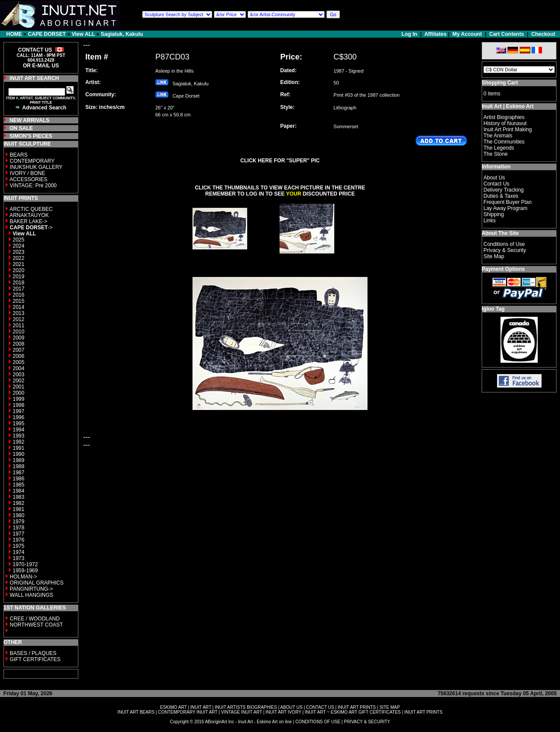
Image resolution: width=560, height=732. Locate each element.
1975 (19, 546)
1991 (19, 448)
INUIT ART (201, 707)
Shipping (494, 214)
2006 (19, 356)
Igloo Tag (493, 309)
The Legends (499, 148)
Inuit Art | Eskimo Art (507, 106)
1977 (19, 534)
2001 (19, 387)
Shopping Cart (500, 83)
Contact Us (496, 184)
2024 (19, 246)
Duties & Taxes (501, 196)
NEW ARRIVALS (30, 120)
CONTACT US (320, 707)
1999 (19, 399)
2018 (19, 283)
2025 (19, 240)
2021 (19, 264)
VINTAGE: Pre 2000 (33, 186)
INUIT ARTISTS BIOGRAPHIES (246, 707)
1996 (19, 417)
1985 (19, 485)
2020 (19, 270)
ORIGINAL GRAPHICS (37, 583)
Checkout (543, 34)
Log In (410, 34)
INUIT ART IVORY (283, 712)
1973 (19, 558)
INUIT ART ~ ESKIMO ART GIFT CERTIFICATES (353, 712)
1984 (19, 491)
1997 (19, 411)
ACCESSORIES (29, 179)
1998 (19, 405)
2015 (19, 301)
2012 (19, 319)
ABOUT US (291, 707)
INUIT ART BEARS (136, 712)
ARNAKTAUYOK (29, 215)
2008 (19, 344)
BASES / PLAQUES (33, 653)
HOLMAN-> (23, 577)
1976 (19, 540)
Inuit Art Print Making (508, 130)
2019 (19, 277)
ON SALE (21, 128)
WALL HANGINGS (31, 595)
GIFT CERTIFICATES (35, 659)
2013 (19, 313)
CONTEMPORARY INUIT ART (188, 712)
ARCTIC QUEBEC (31, 209)
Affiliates (436, 34)
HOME (14, 34)
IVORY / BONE (27, 173)
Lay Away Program (506, 208)
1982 (19, 503)
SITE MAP (390, 707)
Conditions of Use (504, 244)
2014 (19, 307)
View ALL (83, 34)
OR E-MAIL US (41, 66)
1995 (19, 424)
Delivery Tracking (504, 190)
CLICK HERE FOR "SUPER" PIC (280, 161)
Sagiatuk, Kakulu (122, 34)
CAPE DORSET (47, 34)
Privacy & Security (505, 250)
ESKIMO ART (173, 707)
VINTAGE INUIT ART (241, 712)
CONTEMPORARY (32, 161)
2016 (19, 295)
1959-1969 (25, 571)
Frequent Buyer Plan (507, 202)
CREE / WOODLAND (34, 619)
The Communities (504, 142)
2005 (19, 362)
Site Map (494, 256)
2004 (19, 368)
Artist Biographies (504, 117)
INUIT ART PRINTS (357, 707)
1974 (19, 552)
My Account (467, 34)
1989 (19, 460)
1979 (19, 522)
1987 (19, 473)
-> (31, 228)
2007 (19, 350)
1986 (19, 479)
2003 (19, 375)
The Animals (498, 136)
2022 (19, 258)
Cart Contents (506, 34)
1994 (19, 430)
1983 (19, 497)
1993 (19, 436)
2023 (19, 252)
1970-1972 (25, 564)
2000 (19, 393)
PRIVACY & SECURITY (367, 722)
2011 (19, 326)
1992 (19, 442)
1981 (19, 509)
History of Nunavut (505, 123)
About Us (494, 178)
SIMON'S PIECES (31, 136)
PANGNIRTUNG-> (31, 589)
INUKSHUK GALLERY (36, 167)
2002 (19, 381)
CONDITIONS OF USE (318, 722)
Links (490, 221)
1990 (19, 454)
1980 (19, 515)
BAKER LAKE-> (28, 221)
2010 (19, 332)
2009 (19, 338)
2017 (19, 289)
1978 (19, 528)
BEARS (19, 155)
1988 (19, 466)
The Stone (495, 154)
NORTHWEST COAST (36, 625)
